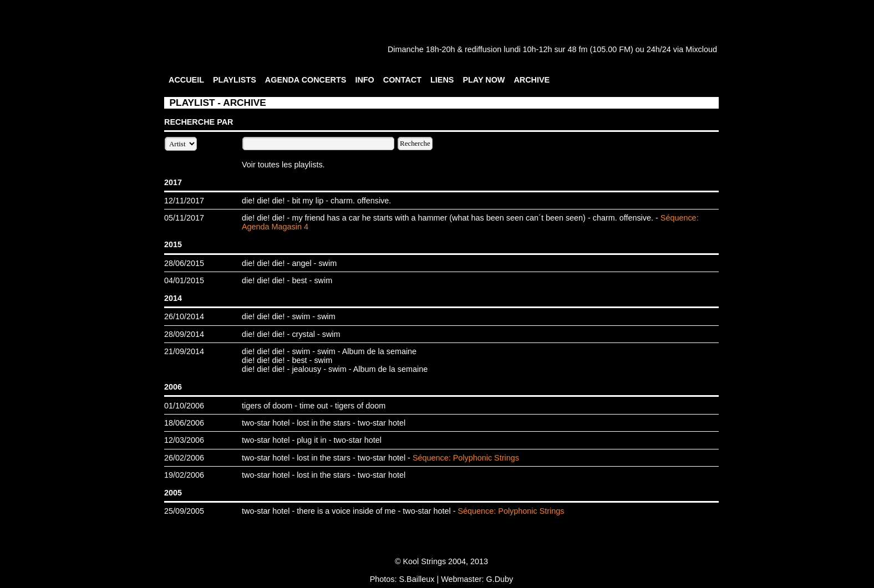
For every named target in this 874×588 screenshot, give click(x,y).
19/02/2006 (184, 475)
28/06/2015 (184, 263)
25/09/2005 (184, 511)
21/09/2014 (184, 351)
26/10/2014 (184, 316)
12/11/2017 (184, 201)
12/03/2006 (184, 440)
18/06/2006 (184, 423)
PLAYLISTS (235, 80)
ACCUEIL (186, 80)
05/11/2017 (184, 218)
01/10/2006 (184, 406)
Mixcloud (701, 49)
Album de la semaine (379, 351)
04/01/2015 (184, 280)
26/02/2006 (184, 458)
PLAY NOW (484, 80)
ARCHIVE (532, 80)
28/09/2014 (184, 334)
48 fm (577, 49)
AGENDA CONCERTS (306, 80)
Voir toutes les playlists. (283, 165)
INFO (364, 80)
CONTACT (402, 80)
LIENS (442, 80)
